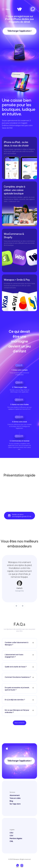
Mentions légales (16, 839)
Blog (11, 801)
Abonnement (15, 796)
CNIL (11, 841)
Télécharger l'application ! (19, 31)
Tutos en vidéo (15, 798)
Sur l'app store (15, 804)
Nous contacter (20, 723)
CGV (11, 836)
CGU (11, 833)
